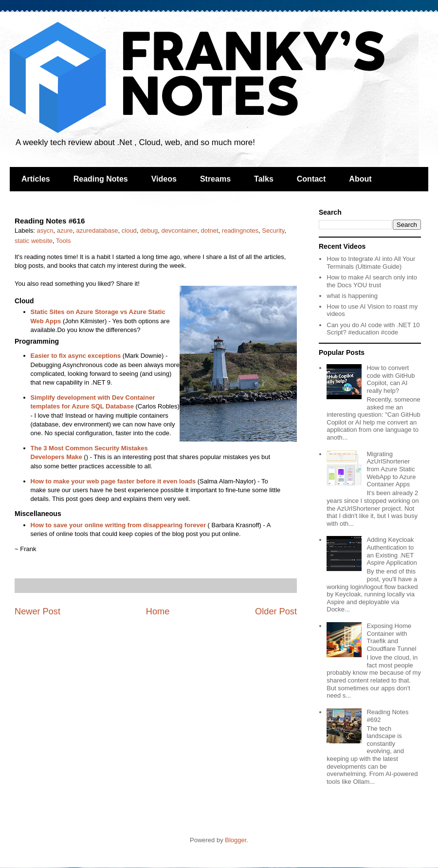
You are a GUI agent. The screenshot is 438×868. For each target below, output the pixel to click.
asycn (45, 231)
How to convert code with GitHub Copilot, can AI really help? (391, 379)
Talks (264, 179)
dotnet (209, 231)
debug (149, 231)
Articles (36, 179)
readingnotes (240, 231)
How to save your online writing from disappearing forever (118, 525)
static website (34, 241)
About (360, 179)
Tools (63, 241)
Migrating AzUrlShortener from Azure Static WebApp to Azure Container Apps (391, 469)
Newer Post (37, 611)
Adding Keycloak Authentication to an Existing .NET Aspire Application (392, 551)
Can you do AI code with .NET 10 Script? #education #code (373, 329)
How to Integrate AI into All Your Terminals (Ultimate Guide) (371, 263)
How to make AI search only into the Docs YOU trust (372, 281)
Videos (164, 179)
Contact (311, 179)
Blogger (236, 840)
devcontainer (179, 231)
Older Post (276, 611)
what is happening (352, 296)
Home (158, 611)
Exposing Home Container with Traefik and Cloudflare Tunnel (391, 637)
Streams (215, 179)
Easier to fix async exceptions (76, 356)
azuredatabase (97, 231)
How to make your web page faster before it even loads (113, 481)
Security (273, 231)
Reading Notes (101, 179)
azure (65, 231)
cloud (129, 231)
